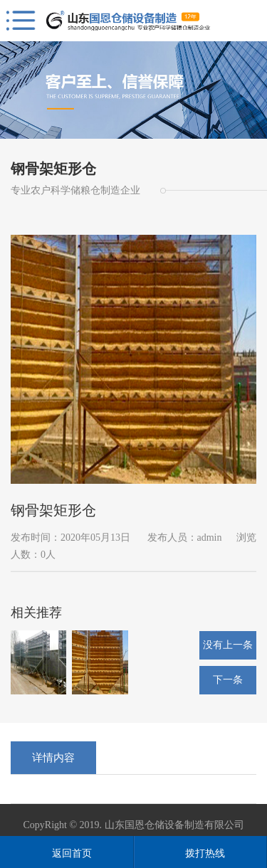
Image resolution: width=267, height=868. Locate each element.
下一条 (228, 680)
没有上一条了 (228, 650)
